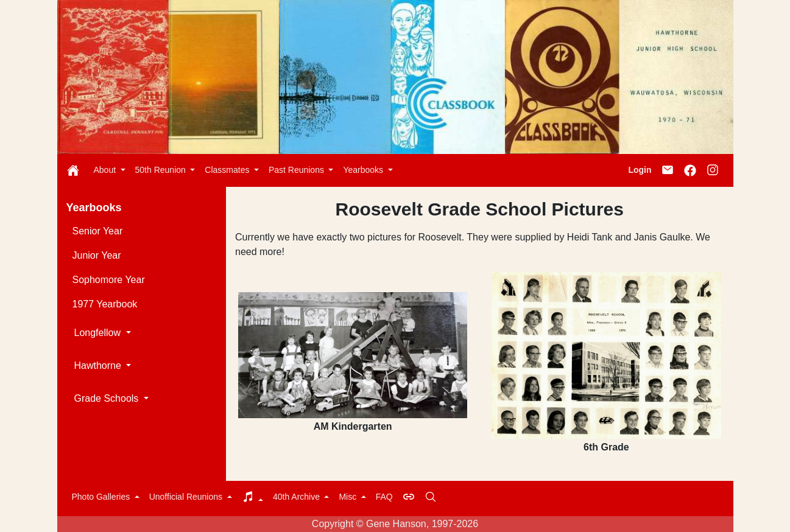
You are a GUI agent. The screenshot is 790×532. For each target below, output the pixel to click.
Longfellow (99, 333)
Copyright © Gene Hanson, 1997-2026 (395, 524)
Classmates (228, 170)
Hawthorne (99, 366)
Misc (349, 497)
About (106, 170)
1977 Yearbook (105, 304)
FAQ (384, 497)
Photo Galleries (102, 497)
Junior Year (97, 255)
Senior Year (98, 231)
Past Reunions (298, 170)
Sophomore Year (109, 280)
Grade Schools (108, 398)
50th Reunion (162, 170)
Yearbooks (364, 170)
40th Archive (298, 497)
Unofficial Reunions (187, 497)
